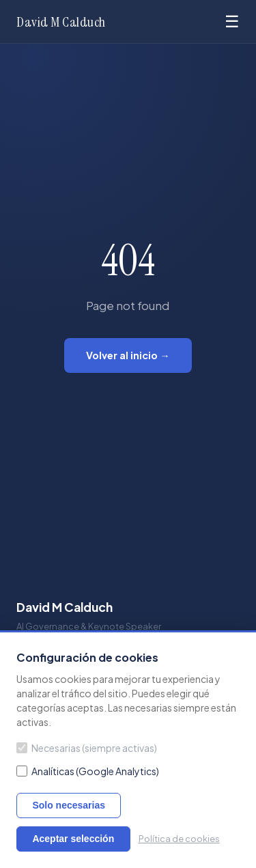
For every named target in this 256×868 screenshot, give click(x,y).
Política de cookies (179, 839)
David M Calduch (61, 22)
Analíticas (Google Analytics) (88, 771)
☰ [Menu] (232, 22)
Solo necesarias (69, 805)
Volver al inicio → (128, 355)
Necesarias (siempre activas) (87, 748)
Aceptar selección (73, 839)
